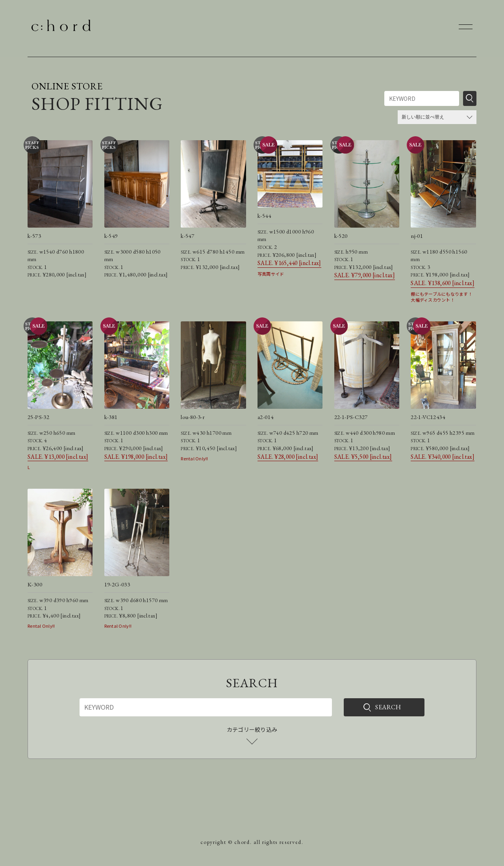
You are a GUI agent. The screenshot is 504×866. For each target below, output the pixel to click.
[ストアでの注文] (437, 117)
